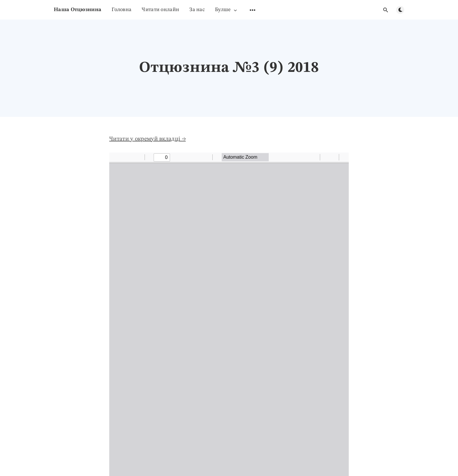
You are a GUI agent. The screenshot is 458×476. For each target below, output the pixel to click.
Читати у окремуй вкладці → (148, 139)
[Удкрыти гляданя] (386, 10)
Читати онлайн (160, 10)
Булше (226, 10)
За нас (197, 10)
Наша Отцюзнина (78, 10)
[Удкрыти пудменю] (253, 10)
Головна (122, 10)
